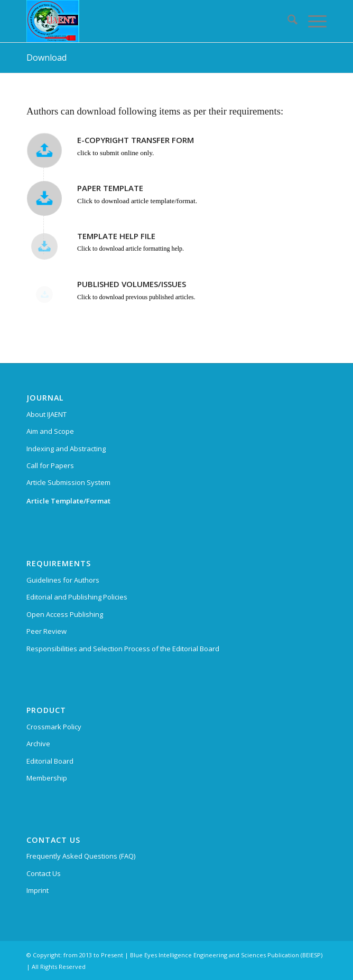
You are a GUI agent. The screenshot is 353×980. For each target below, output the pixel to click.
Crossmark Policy (54, 727)
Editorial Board (50, 761)
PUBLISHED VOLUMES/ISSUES (132, 284)
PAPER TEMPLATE (110, 188)
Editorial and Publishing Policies (77, 597)
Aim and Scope (50, 431)
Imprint (38, 890)
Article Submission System (68, 482)
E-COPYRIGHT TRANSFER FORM (136, 140)
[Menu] (312, 21)
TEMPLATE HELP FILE (116, 236)
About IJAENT (47, 414)
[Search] (287, 21)
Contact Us (44, 873)
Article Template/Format (68, 501)
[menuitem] (287, 21)
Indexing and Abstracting (66, 449)
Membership (47, 778)
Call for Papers (50, 465)
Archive (38, 744)
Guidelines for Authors (63, 580)
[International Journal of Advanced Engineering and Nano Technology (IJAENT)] (146, 21)
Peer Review (47, 631)
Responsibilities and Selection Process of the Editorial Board (123, 649)
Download (47, 58)
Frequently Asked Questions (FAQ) (81, 856)
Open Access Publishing (65, 614)
